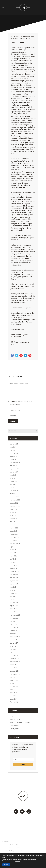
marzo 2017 (14, 652)
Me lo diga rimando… (17, 719)
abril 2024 (13, 450)
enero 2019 (13, 612)
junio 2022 (13, 515)
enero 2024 (13, 456)
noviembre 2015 (15, 674)
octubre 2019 (14, 603)
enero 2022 (13, 531)
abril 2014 (13, 696)
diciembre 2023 (15, 459)
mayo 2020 (13, 593)
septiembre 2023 (15, 469)
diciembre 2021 (15, 534)
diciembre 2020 (15, 571)
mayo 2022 (13, 519)
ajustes (18, 861)
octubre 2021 (14, 540)
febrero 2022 (14, 528)
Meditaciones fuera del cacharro (20, 722)
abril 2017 (13, 649)
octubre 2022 (14, 503)
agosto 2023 (14, 472)
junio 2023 (13, 478)
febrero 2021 (14, 565)
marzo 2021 (14, 562)
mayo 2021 (13, 556)
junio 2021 (13, 553)
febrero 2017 (14, 655)
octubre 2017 (14, 640)
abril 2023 (13, 484)
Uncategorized (15, 729)
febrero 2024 (14, 453)
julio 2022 (13, 512)
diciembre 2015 (15, 671)
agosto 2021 (14, 547)
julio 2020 (13, 587)
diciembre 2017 (15, 634)
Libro (12, 716)
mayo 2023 (13, 481)
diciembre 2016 (15, 659)
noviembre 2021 (15, 537)
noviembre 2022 (15, 500)
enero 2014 (13, 699)
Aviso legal (7, 841)
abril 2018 (13, 621)
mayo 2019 (13, 609)
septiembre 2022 (15, 506)
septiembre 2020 (15, 581)
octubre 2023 (14, 466)
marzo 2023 (14, 487)
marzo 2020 (14, 599)
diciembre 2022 (15, 497)
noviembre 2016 (15, 662)
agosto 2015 (14, 680)
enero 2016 (13, 668)
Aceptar (6, 865)
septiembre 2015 (15, 677)
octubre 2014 (14, 687)
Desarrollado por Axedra (12, 851)
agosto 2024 (14, 444)
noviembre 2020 (15, 575)
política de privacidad (25, 401)
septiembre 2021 (15, 543)
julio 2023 (13, 475)
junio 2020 (13, 590)
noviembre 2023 (15, 463)
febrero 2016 (14, 665)
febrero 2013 (14, 702)
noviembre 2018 (15, 615)
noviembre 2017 (15, 637)
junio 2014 (13, 690)
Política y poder (15, 726)
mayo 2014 (13, 693)
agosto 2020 (14, 584)
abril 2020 (13, 596)
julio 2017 (13, 646)
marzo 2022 (14, 525)
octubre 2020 (14, 578)
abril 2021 (13, 559)
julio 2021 (13, 550)
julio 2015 (13, 683)
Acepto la (20, 401)
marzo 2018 (14, 624)
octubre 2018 (14, 618)
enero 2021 (13, 568)
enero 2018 (13, 631)
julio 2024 (13, 447)
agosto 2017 (14, 643)
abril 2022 (13, 522)
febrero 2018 (14, 627)
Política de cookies (10, 844)
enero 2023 (13, 494)
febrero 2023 (14, 491)
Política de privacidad (11, 848)
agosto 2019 (14, 606)
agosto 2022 (14, 509)
